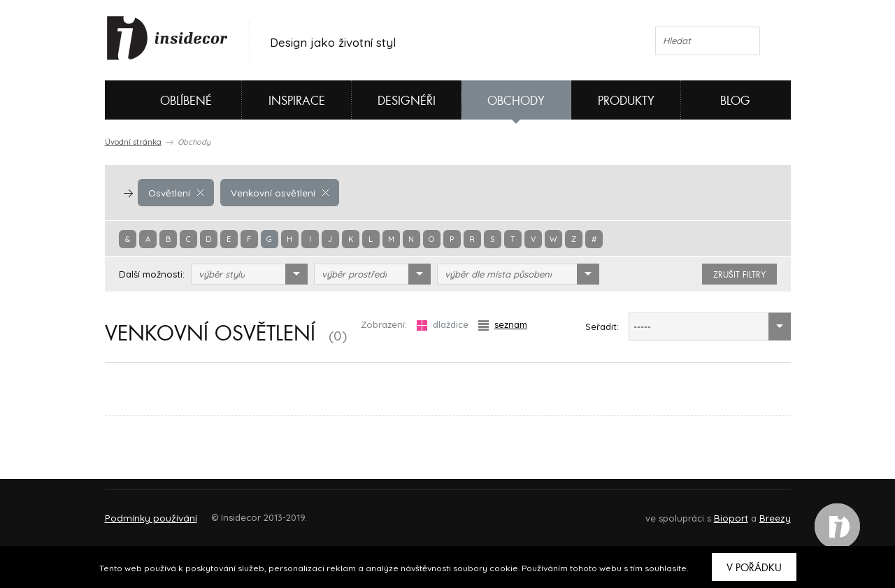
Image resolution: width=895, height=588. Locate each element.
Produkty (626, 101)
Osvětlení (175, 192)
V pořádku (754, 568)
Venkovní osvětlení (278, 192)
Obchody (516, 101)
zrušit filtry (739, 275)
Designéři (407, 101)
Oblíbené (163, 100)
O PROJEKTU (145, 511)
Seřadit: (602, 327)
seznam (503, 325)
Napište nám (234, 511)
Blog (735, 101)
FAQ (767, 511)
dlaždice (443, 325)
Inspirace (297, 101)
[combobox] (249, 274)
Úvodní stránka (133, 142)
